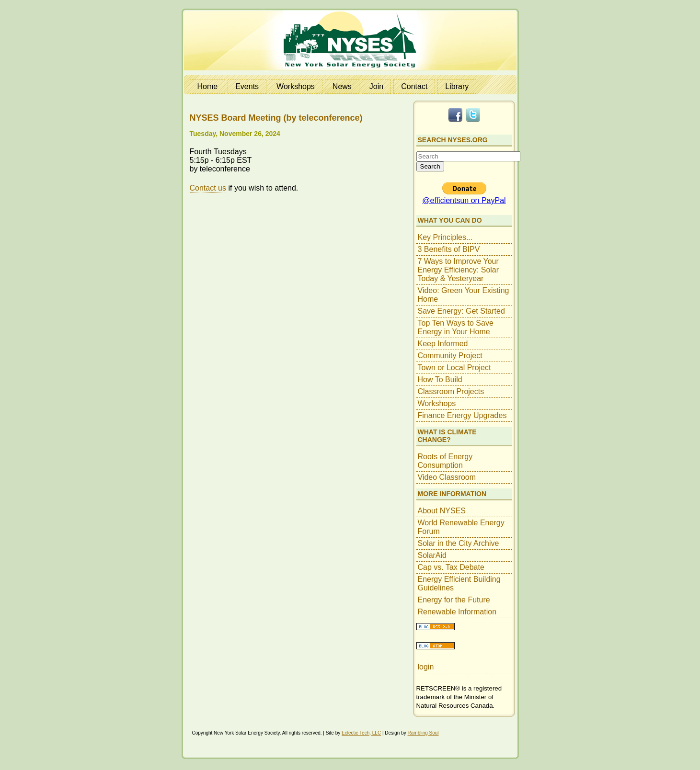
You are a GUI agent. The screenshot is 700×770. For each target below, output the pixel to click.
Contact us (208, 188)
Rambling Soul (423, 733)
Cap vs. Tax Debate (451, 567)
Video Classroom (447, 477)
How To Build (440, 379)
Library (457, 86)
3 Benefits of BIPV (449, 249)
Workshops (296, 86)
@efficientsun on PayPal (464, 200)
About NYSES (442, 511)
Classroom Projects (451, 391)
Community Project (450, 356)
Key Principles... (445, 237)
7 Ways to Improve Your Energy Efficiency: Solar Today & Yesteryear (459, 270)
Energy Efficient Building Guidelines (459, 583)
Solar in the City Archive (459, 543)
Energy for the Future (454, 600)
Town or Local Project (454, 368)
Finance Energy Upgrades (462, 415)
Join (376, 86)
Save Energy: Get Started (461, 311)
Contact (414, 86)
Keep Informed (443, 344)
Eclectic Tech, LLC (361, 733)
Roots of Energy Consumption (445, 461)
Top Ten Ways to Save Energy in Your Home (456, 327)
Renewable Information (457, 612)
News (342, 86)
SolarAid (432, 555)
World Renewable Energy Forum (461, 527)
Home (208, 86)
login (426, 667)
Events (247, 86)
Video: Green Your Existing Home (464, 295)
